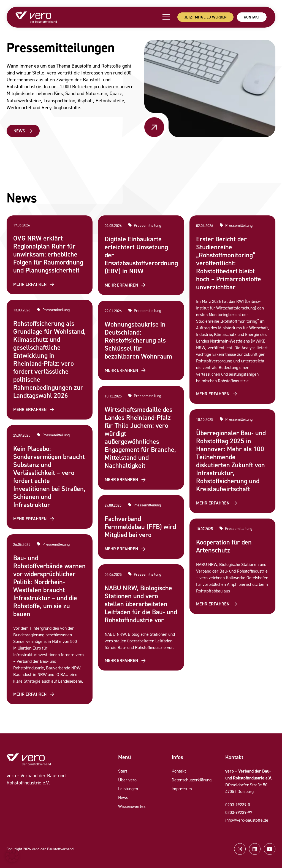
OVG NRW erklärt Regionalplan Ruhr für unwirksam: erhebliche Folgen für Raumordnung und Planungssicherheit (48, 254)
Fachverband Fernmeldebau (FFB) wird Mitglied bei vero (140, 527)
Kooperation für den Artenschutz (224, 546)
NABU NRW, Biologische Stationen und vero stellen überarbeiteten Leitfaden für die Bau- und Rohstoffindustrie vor (141, 604)
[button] (12, 856)
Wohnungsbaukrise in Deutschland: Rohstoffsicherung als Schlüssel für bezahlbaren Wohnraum (138, 340)
